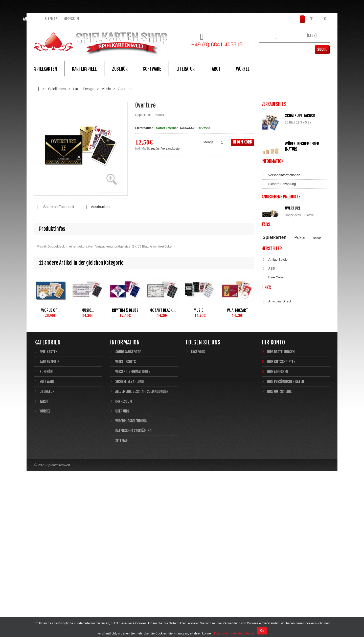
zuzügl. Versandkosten (166, 149)
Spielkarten (45, 69)
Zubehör (120, 69)
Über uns (122, 562)
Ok (262, 631)
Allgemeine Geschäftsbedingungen (290, 250)
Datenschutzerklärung (281, 277)
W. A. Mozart (237, 310)
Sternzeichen (291, 349)
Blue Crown (273, 389)
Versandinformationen (281, 232)
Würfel (243, 69)
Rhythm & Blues (125, 310)
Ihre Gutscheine (279, 543)
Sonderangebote (128, 503)
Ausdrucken (96, 207)
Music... (88, 310)
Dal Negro (272, 407)
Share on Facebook (54, 207)
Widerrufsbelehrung (279, 268)
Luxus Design (84, 89)
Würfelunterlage (300, 177)
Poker (300, 339)
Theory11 (269, 345)
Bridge (317, 340)
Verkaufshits (126, 513)
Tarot (215, 69)
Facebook (198, 503)
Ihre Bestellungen (281, 503)
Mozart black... (163, 310)
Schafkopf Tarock (300, 115)
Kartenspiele (84, 69)
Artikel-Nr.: (188, 128)
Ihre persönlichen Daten (286, 533)
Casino (302, 345)
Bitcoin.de (272, 462)
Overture (293, 300)
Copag (270, 398)
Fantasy (307, 349)
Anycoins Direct (276, 444)
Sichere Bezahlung (279, 241)
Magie (317, 345)
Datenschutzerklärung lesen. (234, 633)
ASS (268, 381)
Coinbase (272, 453)
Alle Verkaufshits (280, 208)
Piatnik (286, 345)
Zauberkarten (271, 349)
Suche (322, 49)
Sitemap (51, 19)
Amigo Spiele (275, 372)
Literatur (186, 69)
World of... (50, 310)
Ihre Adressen (277, 523)
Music (106, 89)
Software (152, 69)
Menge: (209, 142)
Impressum (71, 19)
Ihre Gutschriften (281, 513)
